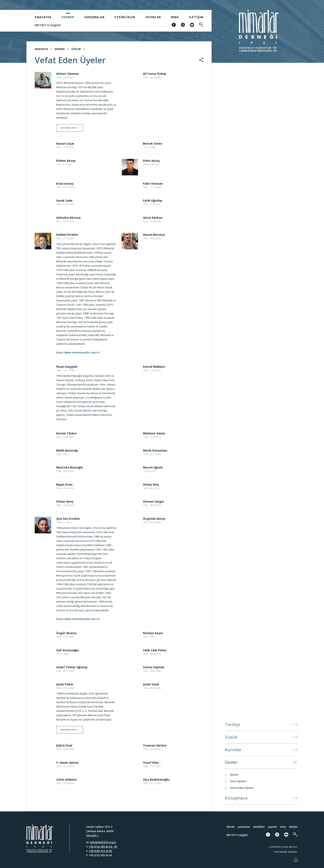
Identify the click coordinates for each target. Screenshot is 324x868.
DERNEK (60, 51)
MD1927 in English (48, 25)
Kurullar (233, 760)
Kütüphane (236, 808)
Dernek (68, 17)
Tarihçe (232, 734)
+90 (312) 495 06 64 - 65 (103, 847)
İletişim (196, 17)
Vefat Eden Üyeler (242, 798)
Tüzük (231, 747)
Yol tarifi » (92, 835)
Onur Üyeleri (238, 791)
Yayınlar (153, 17)
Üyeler (231, 772)
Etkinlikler (125, 17)
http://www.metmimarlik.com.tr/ (78, 355)
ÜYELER (76, 51)
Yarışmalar (94, 17)
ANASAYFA (41, 51)
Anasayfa (43, 17)
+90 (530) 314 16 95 (100, 851)
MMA (175, 17)
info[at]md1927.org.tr (103, 842)
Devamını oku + (70, 130)
